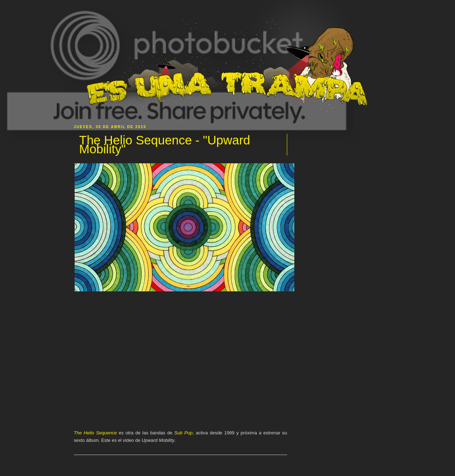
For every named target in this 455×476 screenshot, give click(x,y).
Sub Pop (183, 433)
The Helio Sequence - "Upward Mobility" (165, 145)
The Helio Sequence (95, 433)
